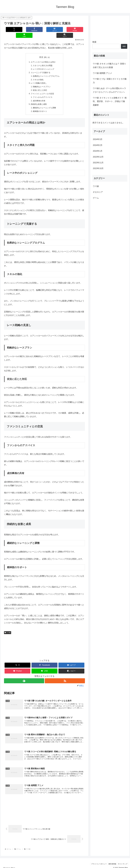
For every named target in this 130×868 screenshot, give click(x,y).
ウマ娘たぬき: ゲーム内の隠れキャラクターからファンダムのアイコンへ (109, 90)
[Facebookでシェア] (24, 29)
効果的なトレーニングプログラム (46, 71)
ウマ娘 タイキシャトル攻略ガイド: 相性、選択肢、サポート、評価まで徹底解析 (110, 101)
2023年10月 (98, 168)
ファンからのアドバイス (43, 92)
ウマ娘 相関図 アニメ (102, 73)
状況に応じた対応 (40, 85)
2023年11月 (98, 163)
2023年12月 (98, 157)
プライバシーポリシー (97, 861)
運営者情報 (111, 861)
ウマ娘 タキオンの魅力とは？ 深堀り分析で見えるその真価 (109, 65)
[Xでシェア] (11, 29)
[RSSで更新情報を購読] (65, 676)
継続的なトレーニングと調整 (45, 103)
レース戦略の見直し (39, 78)
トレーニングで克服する (41, 67)
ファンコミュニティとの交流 (42, 89)
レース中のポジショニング (44, 63)
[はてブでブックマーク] (38, 29)
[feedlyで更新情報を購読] (24, 676)
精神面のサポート (40, 107)
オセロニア (98, 192)
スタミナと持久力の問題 (43, 60)
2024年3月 (98, 139)
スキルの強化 (38, 74)
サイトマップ (122, 861)
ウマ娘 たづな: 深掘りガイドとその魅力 (110, 81)
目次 (41, 51)
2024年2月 (98, 145)
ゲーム (96, 198)
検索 (94, 42)
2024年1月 (98, 151)
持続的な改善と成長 (39, 99)
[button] (78, 29)
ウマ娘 (8, 628)
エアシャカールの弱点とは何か (43, 56)
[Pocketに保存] (51, 29)
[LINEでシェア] (65, 29)
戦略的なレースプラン (42, 81)
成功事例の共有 (39, 96)
